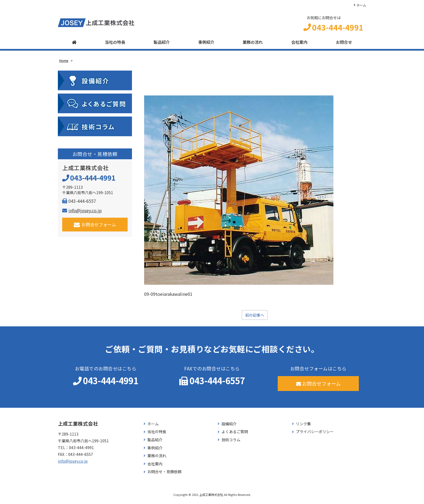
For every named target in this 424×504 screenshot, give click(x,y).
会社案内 (299, 44)
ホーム (361, 5)
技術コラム (231, 442)
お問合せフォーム (95, 226)
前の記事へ (255, 317)
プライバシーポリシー (315, 434)
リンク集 (303, 426)
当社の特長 (115, 44)
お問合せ (344, 44)
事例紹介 (206, 44)
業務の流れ (253, 44)
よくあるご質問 (235, 434)
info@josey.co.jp (82, 212)
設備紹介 (229, 426)
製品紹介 (162, 44)
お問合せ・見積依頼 (164, 474)
